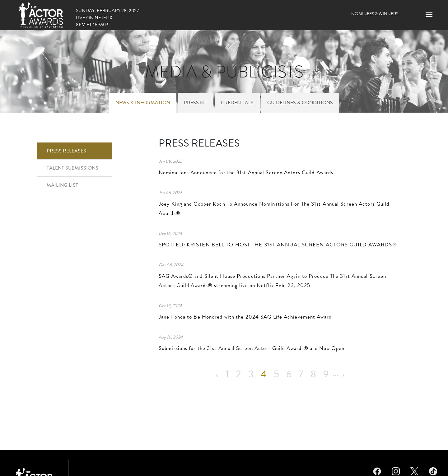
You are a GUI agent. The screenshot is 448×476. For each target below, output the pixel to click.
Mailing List (62, 185)
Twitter (414, 470)
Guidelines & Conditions (300, 103)
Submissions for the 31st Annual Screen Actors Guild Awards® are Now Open (252, 348)
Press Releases (66, 151)
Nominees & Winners (375, 14)
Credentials (237, 103)
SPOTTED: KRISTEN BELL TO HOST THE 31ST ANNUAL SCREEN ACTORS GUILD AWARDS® (279, 245)
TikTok (433, 470)
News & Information (143, 103)
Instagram (396, 470)
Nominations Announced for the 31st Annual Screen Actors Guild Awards (246, 172)
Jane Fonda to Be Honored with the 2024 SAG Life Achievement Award (245, 317)
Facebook (377, 470)
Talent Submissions (72, 168)
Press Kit (196, 103)
